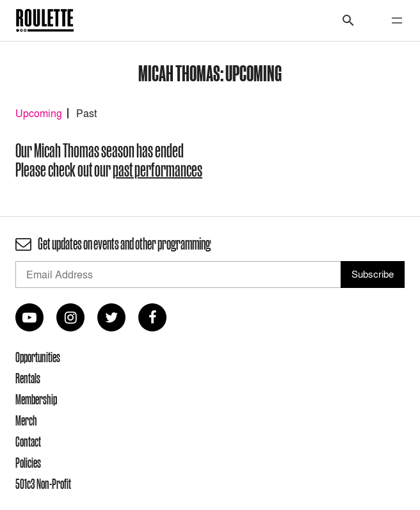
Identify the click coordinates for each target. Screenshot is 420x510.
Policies (28, 463)
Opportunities (38, 357)
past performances (157, 170)
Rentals (28, 378)
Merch (26, 420)
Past (86, 113)
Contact (28, 442)
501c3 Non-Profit (43, 484)
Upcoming (39, 113)
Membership (36, 399)
